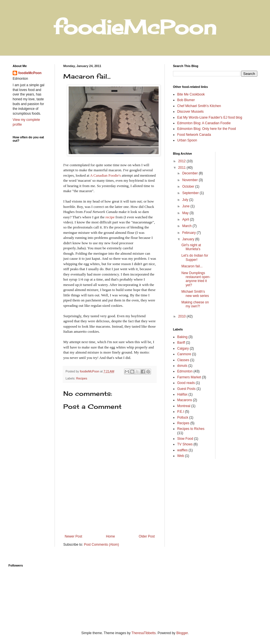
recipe (110, 217)
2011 (183, 168)
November (191, 180)
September (191, 193)
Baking (182, 337)
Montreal (184, 406)
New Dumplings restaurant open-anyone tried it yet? (196, 279)
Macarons (185, 400)
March (187, 226)
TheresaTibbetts (143, 633)
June (186, 206)
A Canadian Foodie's (105, 175)
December (191, 173)
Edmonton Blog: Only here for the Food (207, 129)
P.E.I (181, 412)
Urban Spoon (187, 140)
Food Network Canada (194, 135)
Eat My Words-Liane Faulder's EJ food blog (210, 117)
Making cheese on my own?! (195, 304)
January (189, 239)
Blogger (182, 633)
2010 (183, 316)
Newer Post (73, 536)
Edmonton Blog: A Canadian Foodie (204, 123)
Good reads (186, 383)
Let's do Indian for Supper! (195, 257)
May (186, 213)
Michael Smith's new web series (195, 294)
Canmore (184, 354)
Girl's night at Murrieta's (191, 247)
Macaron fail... (192, 266)
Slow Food (185, 439)
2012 (183, 161)
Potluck (183, 418)
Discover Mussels (190, 112)
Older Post (147, 536)
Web (181, 456)
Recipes (82, 378)
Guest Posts (186, 389)
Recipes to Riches (191, 429)
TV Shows (185, 444)
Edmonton (185, 371)
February (189, 233)
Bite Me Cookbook (191, 94)
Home (111, 536)
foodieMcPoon (30, 73)
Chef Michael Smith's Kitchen (199, 106)
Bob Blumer (186, 100)
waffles (182, 450)
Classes (183, 360)
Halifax (182, 394)
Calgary (183, 348)
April (186, 219)
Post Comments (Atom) (101, 545)
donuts (182, 366)
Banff (181, 343)
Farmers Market (189, 377)
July (186, 200)
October (189, 186)
